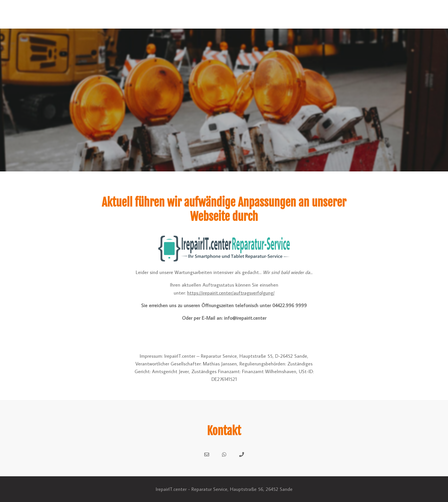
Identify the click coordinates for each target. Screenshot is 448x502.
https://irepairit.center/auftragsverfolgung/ (231, 293)
